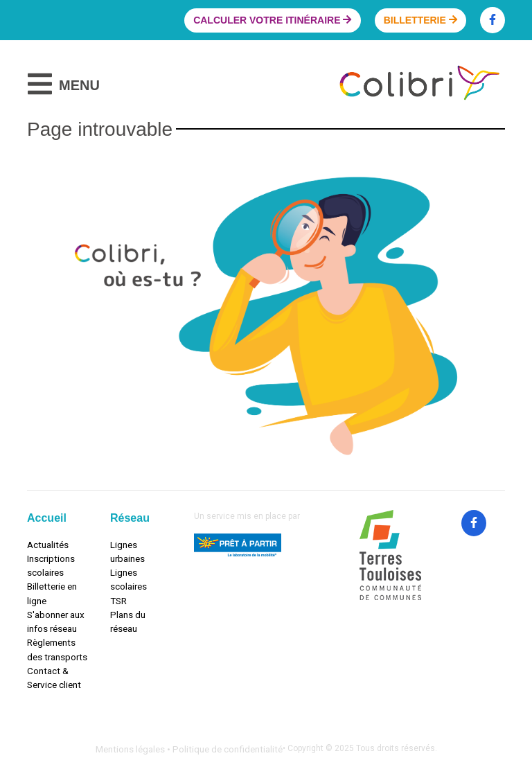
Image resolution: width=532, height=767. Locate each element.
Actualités (48, 545)
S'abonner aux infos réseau (56, 621)
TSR (118, 601)
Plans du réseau (128, 621)
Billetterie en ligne (52, 593)
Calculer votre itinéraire (272, 20)
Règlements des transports (57, 649)
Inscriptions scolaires (51, 565)
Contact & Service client (54, 678)
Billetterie (420, 20)
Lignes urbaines (127, 552)
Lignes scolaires (128, 579)
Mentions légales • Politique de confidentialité (189, 749)
